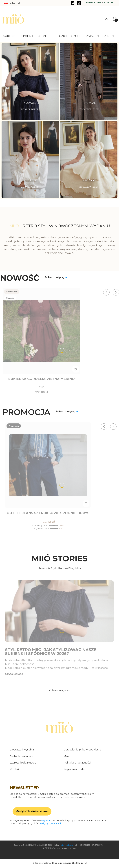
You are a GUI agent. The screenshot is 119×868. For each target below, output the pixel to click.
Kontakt (109, 3)
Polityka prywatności (77, 763)
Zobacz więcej (56, 277)
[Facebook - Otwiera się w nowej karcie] (73, 3)
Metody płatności (21, 757)
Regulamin (47, 821)
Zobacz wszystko (59, 691)
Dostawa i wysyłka (22, 750)
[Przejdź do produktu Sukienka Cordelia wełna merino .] (42, 331)
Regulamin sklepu (76, 770)
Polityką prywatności (50, 824)
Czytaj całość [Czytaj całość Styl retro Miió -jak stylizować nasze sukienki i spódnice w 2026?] (14, 675)
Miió (66, 757)
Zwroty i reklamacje (23, 763)
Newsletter (93, 3)
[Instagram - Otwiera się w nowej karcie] (79, 3)
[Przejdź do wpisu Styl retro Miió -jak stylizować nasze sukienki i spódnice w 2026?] (59, 612)
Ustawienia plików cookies (81, 750)
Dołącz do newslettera (32, 812)
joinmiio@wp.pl (67, 846)
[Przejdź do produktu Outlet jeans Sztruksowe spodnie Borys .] (48, 466)
